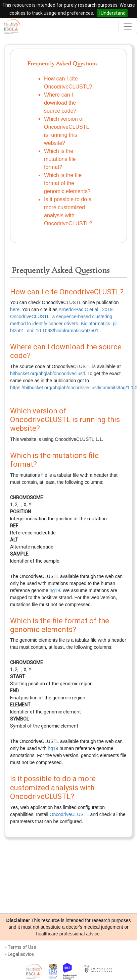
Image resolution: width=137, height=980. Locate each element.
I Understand (112, 13)
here (15, 309)
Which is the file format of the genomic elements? (67, 183)
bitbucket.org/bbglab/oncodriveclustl (48, 373)
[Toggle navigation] (128, 26)
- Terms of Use (21, 947)
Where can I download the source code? (60, 103)
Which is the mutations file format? (60, 159)
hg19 (55, 590)
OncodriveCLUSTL (69, 814)
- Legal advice (19, 954)
